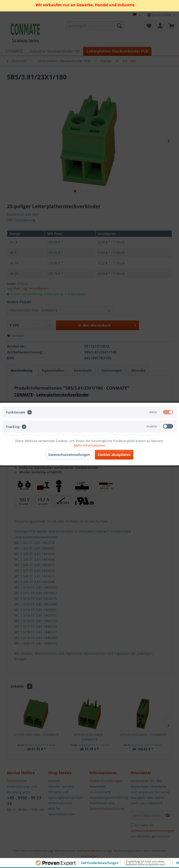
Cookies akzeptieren (114, 454)
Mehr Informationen (89, 445)
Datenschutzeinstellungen (69, 454)
